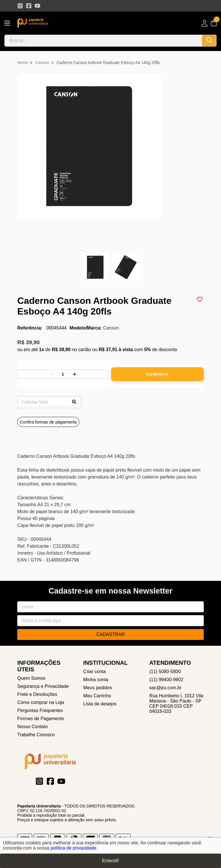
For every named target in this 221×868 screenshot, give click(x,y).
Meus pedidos (98, 688)
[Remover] (51, 374)
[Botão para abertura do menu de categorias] (7, 23)
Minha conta (96, 680)
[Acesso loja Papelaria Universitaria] (205, 23)
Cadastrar (111, 634)
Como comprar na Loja (41, 702)
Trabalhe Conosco (36, 735)
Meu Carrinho (97, 696)
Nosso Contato (33, 727)
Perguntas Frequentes (40, 710)
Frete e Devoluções (37, 694)
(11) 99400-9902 (166, 680)
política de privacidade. (74, 848)
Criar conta (94, 672)
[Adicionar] (75, 374)
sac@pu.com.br (165, 688)
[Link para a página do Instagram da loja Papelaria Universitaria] (20, 6)
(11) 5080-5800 (165, 672)
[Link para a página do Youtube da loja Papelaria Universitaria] (37, 6)
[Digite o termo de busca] (103, 41)
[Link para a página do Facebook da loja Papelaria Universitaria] (29, 6)
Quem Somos (31, 678)
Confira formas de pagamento (48, 422)
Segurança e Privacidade (43, 686)
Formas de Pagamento (41, 719)
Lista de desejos (100, 704)
